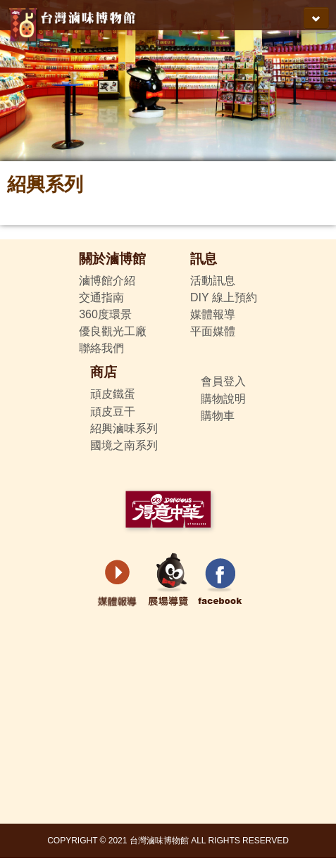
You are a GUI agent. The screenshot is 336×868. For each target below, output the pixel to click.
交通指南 (101, 297)
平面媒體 (213, 331)
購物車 (218, 416)
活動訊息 (213, 281)
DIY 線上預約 (224, 297)
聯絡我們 (101, 348)
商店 (104, 372)
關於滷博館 (112, 259)
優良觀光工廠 (113, 331)
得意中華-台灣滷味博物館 (74, 21)
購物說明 (223, 399)
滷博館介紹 (107, 281)
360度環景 (105, 314)
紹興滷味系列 (124, 428)
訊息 (204, 259)
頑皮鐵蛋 (113, 394)
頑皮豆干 (113, 411)
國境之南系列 (124, 445)
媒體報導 (213, 314)
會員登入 (223, 381)
